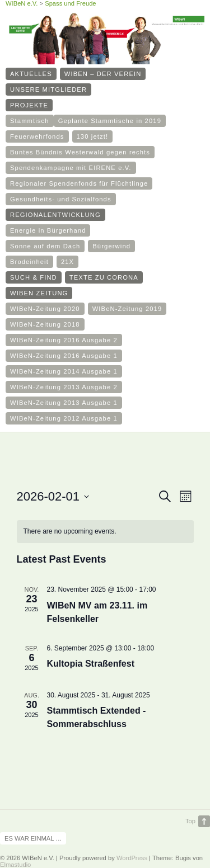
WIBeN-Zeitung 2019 (127, 309)
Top (190, 821)
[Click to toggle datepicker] (53, 496)
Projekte (29, 105)
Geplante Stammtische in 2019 (110, 121)
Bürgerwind (111, 246)
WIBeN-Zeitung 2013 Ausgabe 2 (64, 387)
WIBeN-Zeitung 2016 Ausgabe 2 (64, 340)
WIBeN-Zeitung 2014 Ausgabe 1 (64, 371)
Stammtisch (30, 121)
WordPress (132, 858)
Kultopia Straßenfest (91, 664)
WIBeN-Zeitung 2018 (45, 324)
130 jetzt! (93, 136)
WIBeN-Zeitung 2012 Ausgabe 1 (64, 418)
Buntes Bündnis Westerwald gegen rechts (80, 152)
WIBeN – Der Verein (103, 74)
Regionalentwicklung (55, 215)
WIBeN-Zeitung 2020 (45, 309)
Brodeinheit (29, 262)
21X (67, 262)
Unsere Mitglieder (48, 89)
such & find (34, 277)
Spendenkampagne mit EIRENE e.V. (71, 168)
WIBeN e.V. (22, 3)
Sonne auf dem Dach (45, 246)
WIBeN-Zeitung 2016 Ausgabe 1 (64, 356)
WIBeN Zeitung (39, 293)
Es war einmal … (33, 838)
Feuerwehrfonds (37, 136)
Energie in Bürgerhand (48, 230)
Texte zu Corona (104, 277)
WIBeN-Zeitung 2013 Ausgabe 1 (64, 403)
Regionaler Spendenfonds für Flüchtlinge (79, 183)
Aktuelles (31, 74)
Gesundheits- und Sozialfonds (61, 199)
